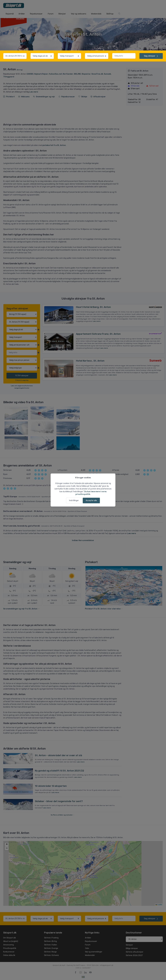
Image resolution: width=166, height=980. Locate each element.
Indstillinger (74, 501)
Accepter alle (91, 501)
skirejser (151, 56)
